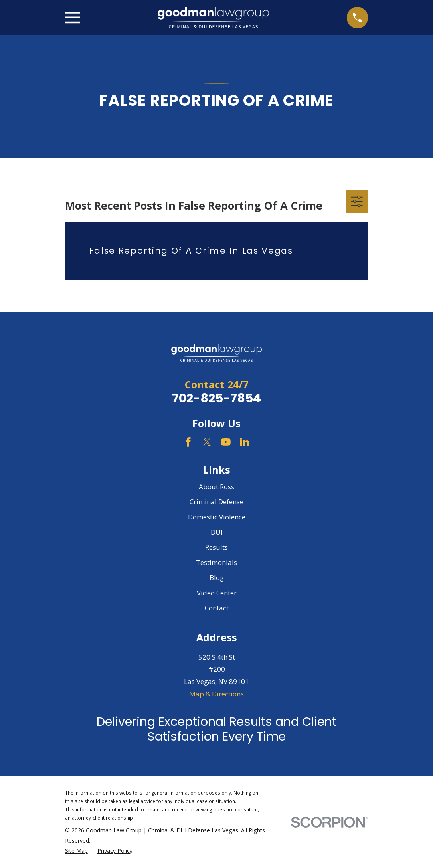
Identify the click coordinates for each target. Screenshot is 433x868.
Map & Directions (216, 694)
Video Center (217, 593)
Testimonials (216, 562)
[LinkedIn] (245, 442)
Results (216, 547)
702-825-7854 (216, 398)
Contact (217, 608)
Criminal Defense (216, 502)
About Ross (216, 487)
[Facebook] (188, 442)
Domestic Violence (217, 517)
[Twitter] (207, 442)
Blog (217, 578)
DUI (217, 532)
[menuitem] (76, 851)
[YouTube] (226, 442)
